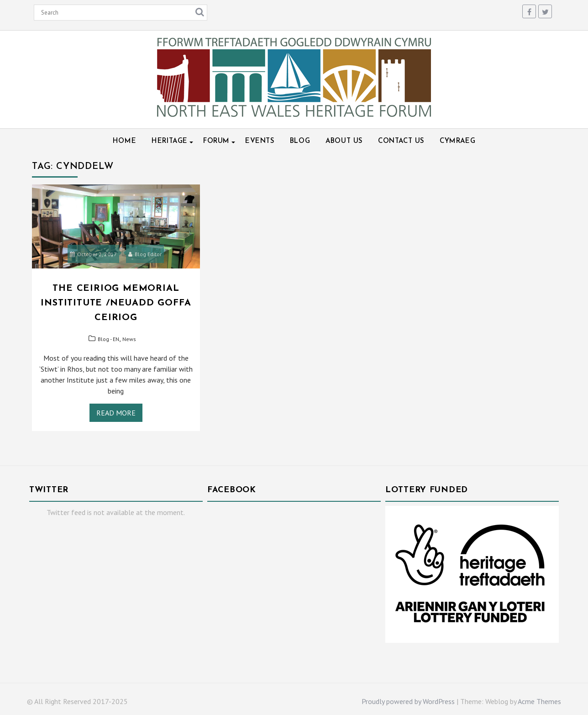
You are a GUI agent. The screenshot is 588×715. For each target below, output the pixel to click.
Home (124, 141)
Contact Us (401, 141)
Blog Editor (145, 254)
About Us (344, 141)
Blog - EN (108, 339)
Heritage (170, 141)
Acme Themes (539, 701)
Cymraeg (457, 141)
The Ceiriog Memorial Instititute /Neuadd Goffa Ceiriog (116, 303)
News (129, 339)
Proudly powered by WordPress (408, 701)
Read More (116, 413)
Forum (216, 141)
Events (260, 141)
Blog (300, 141)
